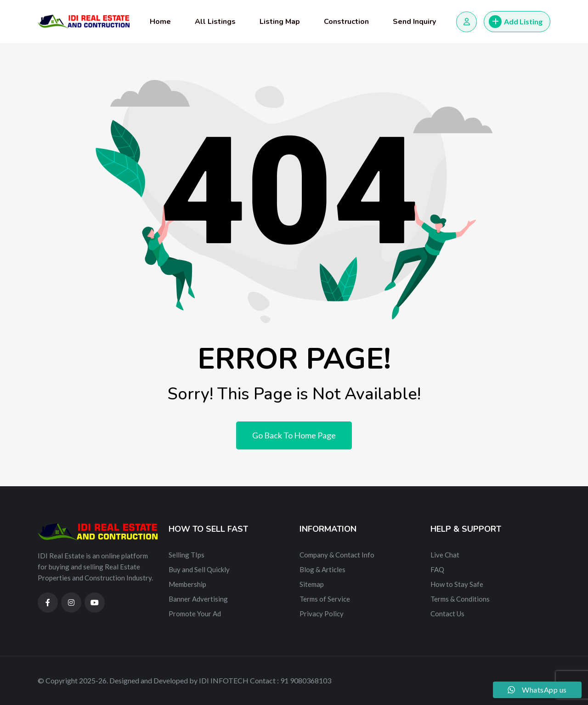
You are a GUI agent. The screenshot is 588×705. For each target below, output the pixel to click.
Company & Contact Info (337, 555)
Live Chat (445, 555)
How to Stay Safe (457, 584)
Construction (346, 22)
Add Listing (516, 22)
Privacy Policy (322, 614)
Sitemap (312, 584)
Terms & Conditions (460, 599)
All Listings (215, 22)
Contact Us (447, 614)
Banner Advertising (198, 599)
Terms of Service (325, 599)
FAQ (437, 569)
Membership (187, 584)
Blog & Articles (322, 569)
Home (160, 22)
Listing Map (280, 22)
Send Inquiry (414, 22)
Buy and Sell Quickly (199, 569)
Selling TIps (187, 555)
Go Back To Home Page (294, 435)
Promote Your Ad (195, 614)
